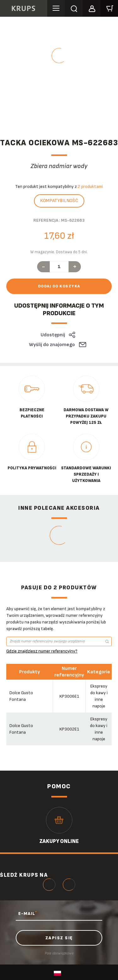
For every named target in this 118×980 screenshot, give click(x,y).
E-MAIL (28, 913)
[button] (92, 8)
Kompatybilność (59, 201)
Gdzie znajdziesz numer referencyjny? (42, 651)
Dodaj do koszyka (59, 286)
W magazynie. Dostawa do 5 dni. (59, 252)
